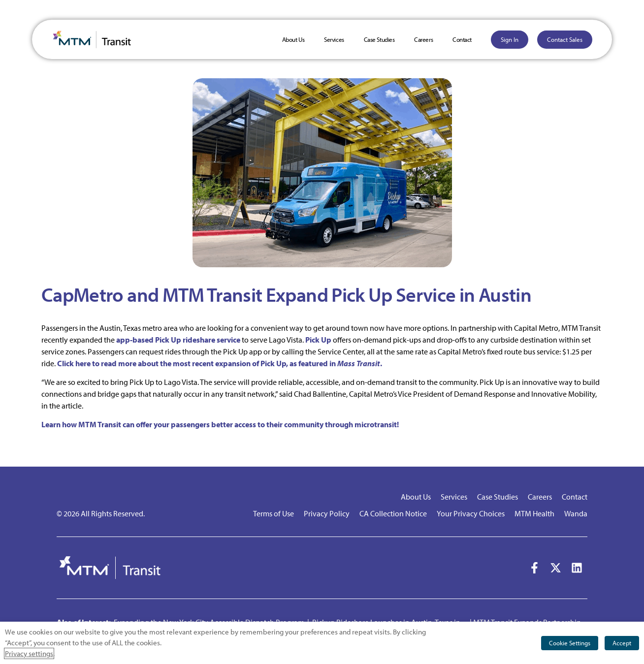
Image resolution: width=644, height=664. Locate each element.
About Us (293, 39)
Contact (462, 39)
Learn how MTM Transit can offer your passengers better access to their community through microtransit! (220, 424)
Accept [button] (622, 643)
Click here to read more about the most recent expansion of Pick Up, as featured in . (220, 363)
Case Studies (379, 39)
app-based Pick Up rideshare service (178, 340)
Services (334, 39)
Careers (423, 39)
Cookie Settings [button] (570, 643)
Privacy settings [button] (29, 653)
